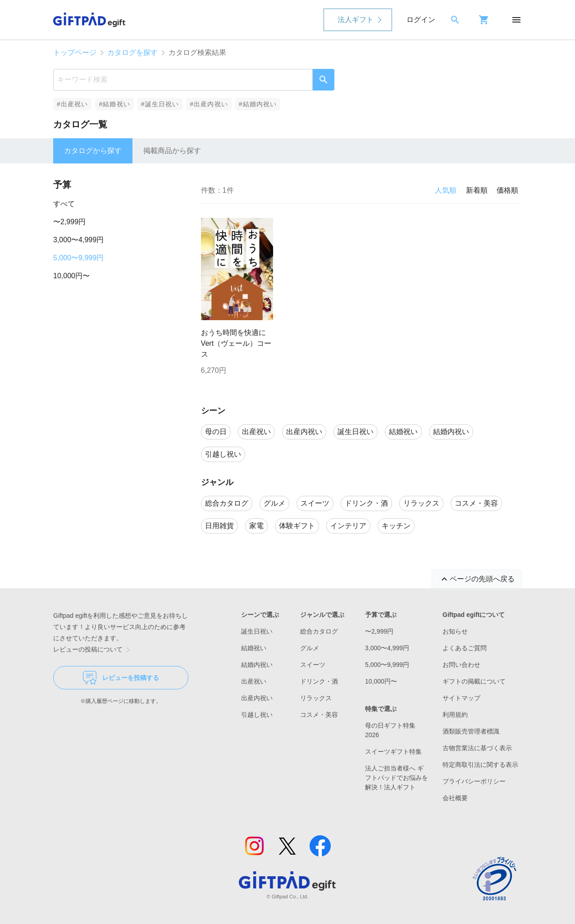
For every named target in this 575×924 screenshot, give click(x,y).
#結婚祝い (114, 104)
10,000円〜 (71, 276)
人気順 (446, 190)
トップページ (75, 52)
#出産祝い (72, 104)
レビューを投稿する (121, 678)
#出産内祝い (209, 104)
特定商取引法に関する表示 (480, 765)
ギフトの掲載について (474, 681)
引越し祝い (257, 715)
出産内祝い (257, 698)
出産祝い (254, 681)
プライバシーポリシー (474, 781)
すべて (64, 204)
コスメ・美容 (319, 715)
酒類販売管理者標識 (471, 731)
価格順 (507, 190)
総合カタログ (319, 631)
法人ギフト (356, 20)
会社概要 (455, 798)
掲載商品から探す (172, 151)
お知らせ (455, 631)
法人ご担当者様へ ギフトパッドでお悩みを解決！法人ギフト (397, 778)
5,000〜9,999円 (78, 258)
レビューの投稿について (93, 650)
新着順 (477, 190)
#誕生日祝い (160, 104)
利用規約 (455, 715)
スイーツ (313, 665)
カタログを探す (132, 52)
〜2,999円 (69, 222)
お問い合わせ (461, 665)
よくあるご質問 (465, 648)
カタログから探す (93, 151)
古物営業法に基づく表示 (477, 748)
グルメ (310, 648)
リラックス (316, 698)
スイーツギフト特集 (393, 752)
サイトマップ (461, 698)
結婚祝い (254, 648)
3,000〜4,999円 (78, 240)
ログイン (421, 20)
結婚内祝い (257, 665)
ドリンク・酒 (319, 681)
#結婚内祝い (258, 104)
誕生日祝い (257, 631)
